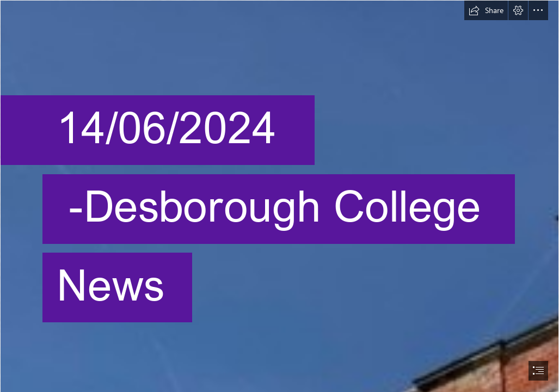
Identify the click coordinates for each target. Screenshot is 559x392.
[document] (279, 196)
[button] (486, 10)
